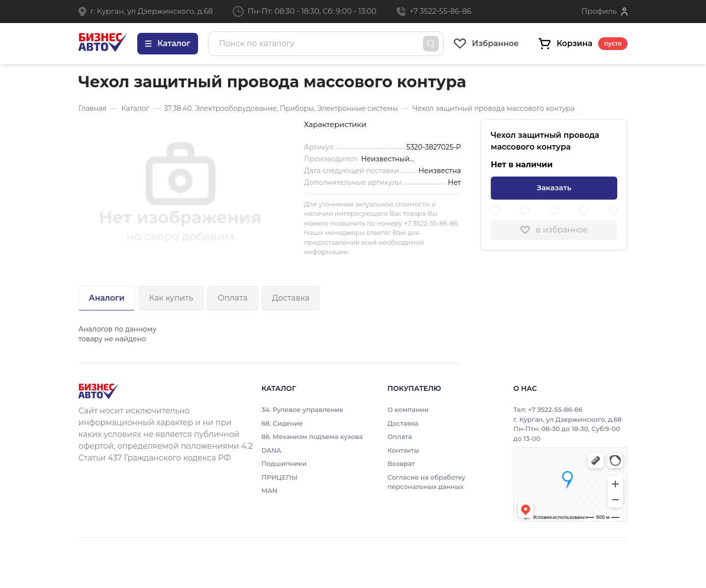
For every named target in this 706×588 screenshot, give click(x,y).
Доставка (291, 298)
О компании (408, 409)
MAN (269, 490)
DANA (271, 450)
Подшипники (284, 463)
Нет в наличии (522, 165)
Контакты (403, 450)
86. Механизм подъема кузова (312, 436)
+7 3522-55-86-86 (440, 11)
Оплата (233, 298)
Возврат (401, 463)
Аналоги (107, 298)
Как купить (171, 298)
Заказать (554, 188)
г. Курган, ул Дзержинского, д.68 (151, 11)
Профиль (599, 11)
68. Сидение (282, 423)
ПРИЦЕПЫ (279, 477)
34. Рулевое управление (302, 409)
